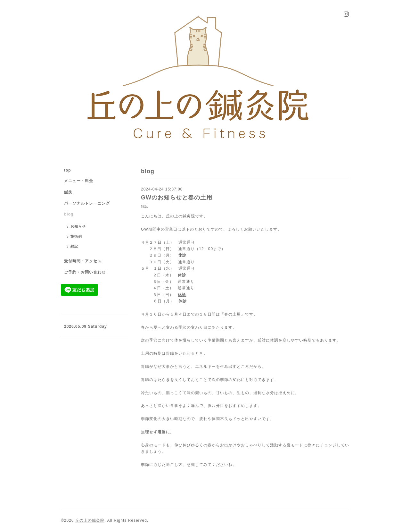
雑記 (144, 206)
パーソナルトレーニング (87, 203)
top (68, 170)
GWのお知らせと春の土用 (177, 198)
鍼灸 (68, 192)
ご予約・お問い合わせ (85, 272)
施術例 (76, 236)
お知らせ (78, 226)
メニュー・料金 (79, 181)
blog (69, 214)
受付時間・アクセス (83, 261)
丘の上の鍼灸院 (90, 520)
